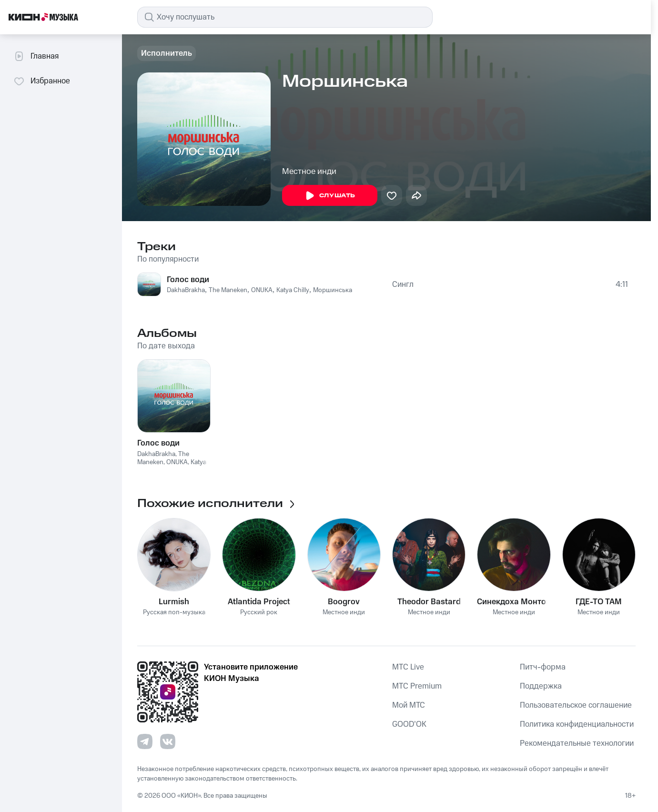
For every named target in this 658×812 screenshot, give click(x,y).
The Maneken (228, 290)
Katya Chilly (293, 290)
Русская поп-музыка (174, 613)
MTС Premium (417, 686)
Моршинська (333, 290)
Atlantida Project (259, 602)
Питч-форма (543, 667)
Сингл (403, 284)
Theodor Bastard (429, 602)
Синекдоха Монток (514, 602)
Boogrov (344, 602)
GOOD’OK (409, 724)
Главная (36, 56)
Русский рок (259, 613)
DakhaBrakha (186, 290)
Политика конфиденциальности (577, 724)
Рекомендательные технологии (577, 743)
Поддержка (541, 686)
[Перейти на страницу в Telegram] (145, 741)
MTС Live (408, 667)
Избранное (42, 81)
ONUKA (262, 290)
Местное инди (309, 172)
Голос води (188, 280)
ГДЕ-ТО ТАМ (599, 602)
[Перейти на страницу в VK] (168, 741)
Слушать (330, 196)
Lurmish (174, 602)
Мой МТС (409, 705)
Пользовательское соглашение (576, 705)
